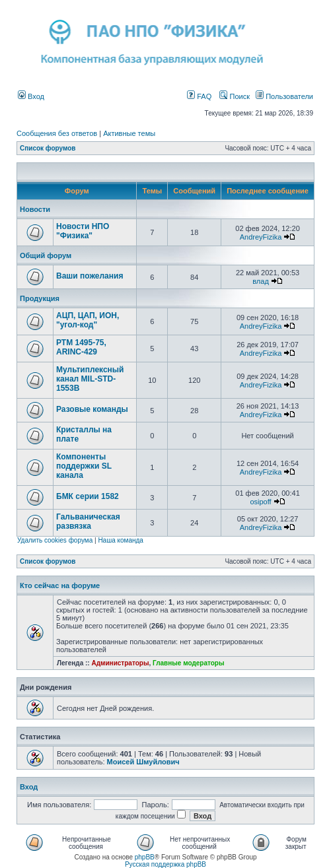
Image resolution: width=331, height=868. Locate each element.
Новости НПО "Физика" (83, 231)
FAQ (199, 96)
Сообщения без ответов (57, 133)
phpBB (145, 857)
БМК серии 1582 (88, 496)
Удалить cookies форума (55, 540)
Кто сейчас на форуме (60, 585)
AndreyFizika (261, 237)
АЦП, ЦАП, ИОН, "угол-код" (88, 320)
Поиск (235, 96)
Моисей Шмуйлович (143, 762)
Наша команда (121, 540)
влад (261, 281)
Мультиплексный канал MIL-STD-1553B (90, 379)
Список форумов (48, 148)
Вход (31, 96)
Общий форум (46, 255)
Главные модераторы (189, 663)
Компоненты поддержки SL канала (84, 466)
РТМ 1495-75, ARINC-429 (81, 347)
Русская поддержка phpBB (165, 864)
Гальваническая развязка (88, 521)
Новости (35, 209)
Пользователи (284, 96)
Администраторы (120, 663)
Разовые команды (92, 409)
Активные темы (129, 133)
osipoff (260, 502)
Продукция (40, 298)
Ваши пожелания (90, 276)
